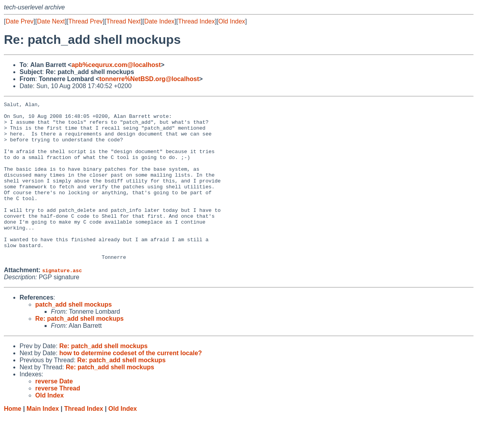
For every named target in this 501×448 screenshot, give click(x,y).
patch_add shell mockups (74, 336)
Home (13, 440)
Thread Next (123, 21)
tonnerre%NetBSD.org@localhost (149, 79)
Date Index (159, 21)
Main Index (43, 440)
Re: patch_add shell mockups (79, 350)
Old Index (232, 21)
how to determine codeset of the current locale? (131, 385)
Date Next (51, 21)
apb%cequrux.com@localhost (116, 65)
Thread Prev (86, 21)
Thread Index (196, 21)
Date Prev (19, 21)
